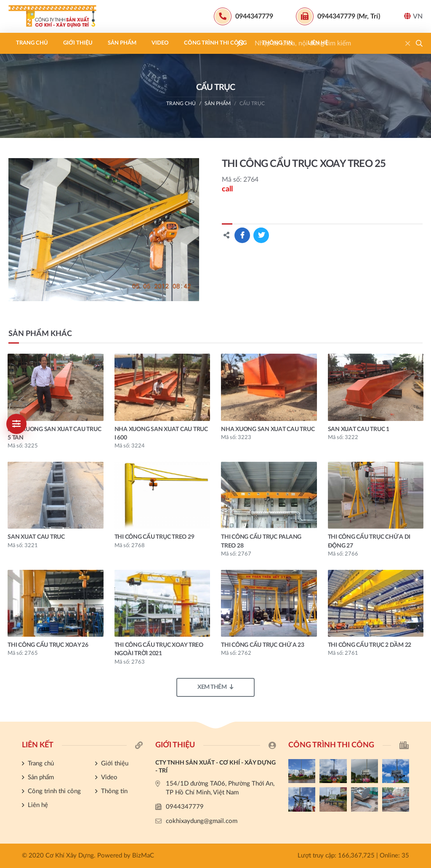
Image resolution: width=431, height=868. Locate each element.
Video (160, 43)
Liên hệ (318, 43)
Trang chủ (32, 43)
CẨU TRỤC (252, 103)
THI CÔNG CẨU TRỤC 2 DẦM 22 (370, 645)
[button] (419, 43)
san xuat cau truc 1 (359, 429)
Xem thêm (215, 687)
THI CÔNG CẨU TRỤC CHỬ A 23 (263, 645)
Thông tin (277, 43)
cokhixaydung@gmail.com (202, 821)
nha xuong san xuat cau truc (268, 429)
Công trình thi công (215, 43)
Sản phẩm (122, 43)
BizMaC (143, 856)
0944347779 (185, 807)
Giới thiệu (78, 43)
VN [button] (413, 16)
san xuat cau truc (36, 537)
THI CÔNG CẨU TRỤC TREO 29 (154, 537)
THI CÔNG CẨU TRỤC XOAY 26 (48, 645)
